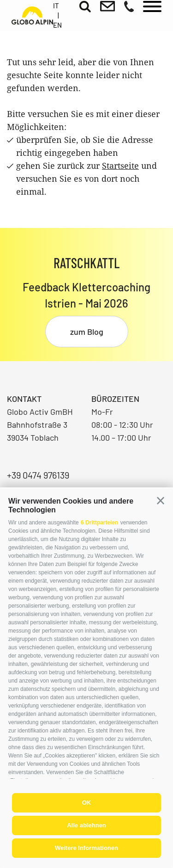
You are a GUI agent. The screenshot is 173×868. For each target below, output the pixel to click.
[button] (161, 501)
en (57, 25)
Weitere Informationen (86, 848)
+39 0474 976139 (38, 475)
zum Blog (87, 332)
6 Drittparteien (99, 523)
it (56, 6)
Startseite (120, 166)
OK (87, 803)
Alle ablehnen (86, 825)
